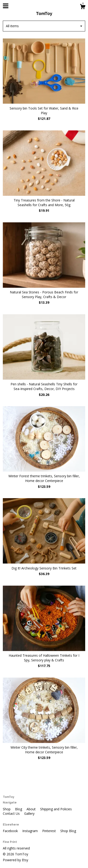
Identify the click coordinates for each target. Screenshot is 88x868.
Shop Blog (68, 831)
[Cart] (83, 7)
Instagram (31, 831)
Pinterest (50, 831)
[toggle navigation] (6, 6)
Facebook (11, 831)
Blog (19, 809)
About (32, 809)
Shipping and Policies (56, 809)
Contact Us (12, 813)
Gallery (29, 813)
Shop (7, 809)
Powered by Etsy (15, 860)
